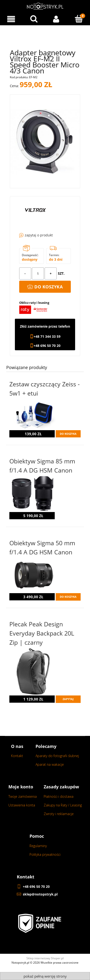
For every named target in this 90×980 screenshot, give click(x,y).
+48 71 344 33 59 (47, 337)
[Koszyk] (79, 19)
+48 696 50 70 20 (47, 346)
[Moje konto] (56, 19)
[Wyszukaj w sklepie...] (34, 19)
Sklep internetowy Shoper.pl (45, 958)
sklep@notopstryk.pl (40, 894)
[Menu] (11, 19)
